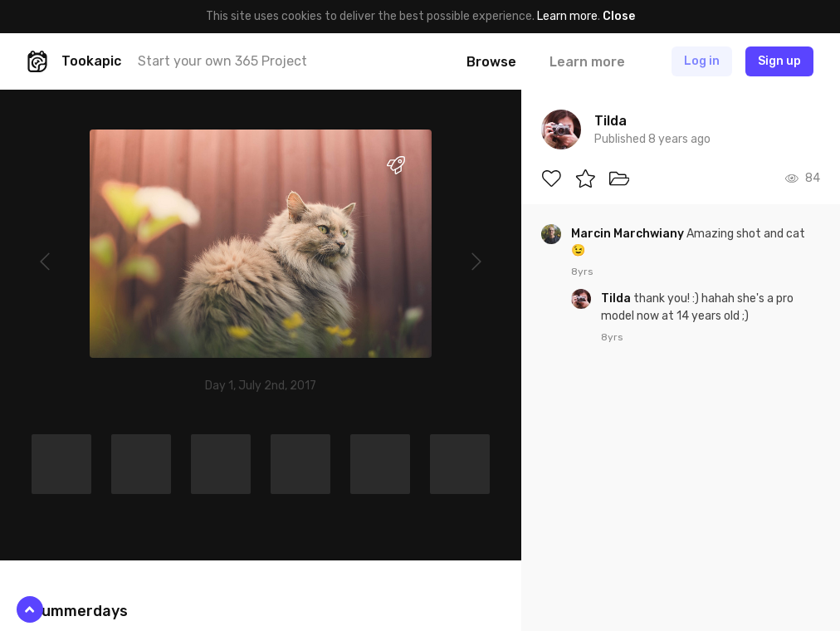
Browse (491, 62)
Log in (702, 61)
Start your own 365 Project (222, 61)
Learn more (567, 16)
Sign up (779, 61)
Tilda (617, 298)
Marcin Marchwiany (629, 234)
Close (619, 16)
